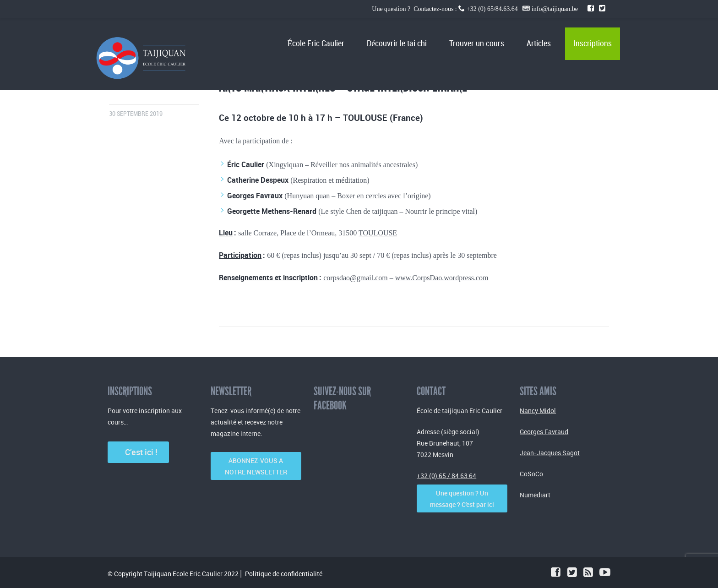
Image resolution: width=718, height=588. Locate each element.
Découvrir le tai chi (397, 44)
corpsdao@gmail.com (355, 278)
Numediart (535, 495)
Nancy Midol (538, 411)
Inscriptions (593, 44)
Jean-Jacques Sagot (550, 453)
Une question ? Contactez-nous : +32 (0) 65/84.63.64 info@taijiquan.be (476, 9)
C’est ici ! (139, 452)
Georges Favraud (544, 432)
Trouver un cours (477, 44)
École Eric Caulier (316, 44)
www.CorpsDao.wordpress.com (442, 278)
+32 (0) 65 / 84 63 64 (446, 476)
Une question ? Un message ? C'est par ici (462, 499)
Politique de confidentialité (284, 574)
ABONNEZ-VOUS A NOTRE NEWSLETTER (256, 466)
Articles (539, 44)
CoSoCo (531, 474)
